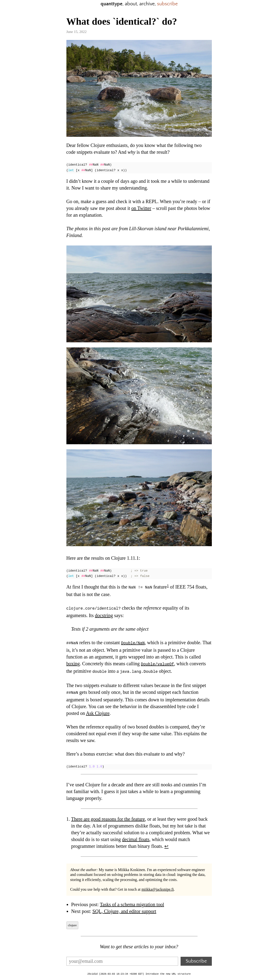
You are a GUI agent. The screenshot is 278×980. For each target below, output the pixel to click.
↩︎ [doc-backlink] (166, 843)
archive (147, 4)
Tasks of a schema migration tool (132, 902)
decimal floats (136, 837)
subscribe (167, 4)
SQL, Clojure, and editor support (124, 909)
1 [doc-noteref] (168, 586)
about (131, 4)
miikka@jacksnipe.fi (158, 887)
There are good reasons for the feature (108, 816)
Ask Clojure (98, 711)
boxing (73, 662)
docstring (104, 615)
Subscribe (196, 958)
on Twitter (141, 208)
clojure (72, 923)
